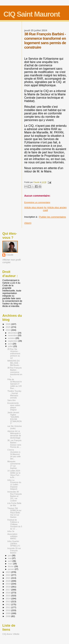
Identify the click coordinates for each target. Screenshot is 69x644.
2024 (8, 330)
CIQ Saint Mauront (32, 14)
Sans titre (11, 400)
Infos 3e (11, 531)
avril (10, 561)
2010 (8, 610)
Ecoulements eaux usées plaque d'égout (14, 406)
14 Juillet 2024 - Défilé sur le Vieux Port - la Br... (14, 474)
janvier (11, 569)
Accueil (45, 209)
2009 (8, 613)
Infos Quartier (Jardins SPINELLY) (14, 543)
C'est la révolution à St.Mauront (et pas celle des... (14, 454)
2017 (8, 590)
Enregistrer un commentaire (37, 202)
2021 (8, 578)
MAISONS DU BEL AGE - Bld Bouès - (14, 363)
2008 (8, 616)
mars (11, 564)
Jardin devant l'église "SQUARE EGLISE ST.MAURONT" (14, 418)
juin (10, 555)
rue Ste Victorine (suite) (15, 427)
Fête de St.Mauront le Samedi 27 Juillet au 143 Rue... (15, 384)
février (11, 566)
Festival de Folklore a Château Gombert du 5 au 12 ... (15, 524)
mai (10, 558)
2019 (8, 584)
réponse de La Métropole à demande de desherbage (14, 434)
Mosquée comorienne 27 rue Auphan (14, 465)
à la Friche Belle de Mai (14, 504)
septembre (13, 341)
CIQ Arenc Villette (11, 634)
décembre (13, 333)
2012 (8, 604)
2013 (8, 601)
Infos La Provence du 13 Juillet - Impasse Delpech (14, 485)
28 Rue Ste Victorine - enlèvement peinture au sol (14, 354)
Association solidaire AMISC (12, 536)
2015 (8, 595)
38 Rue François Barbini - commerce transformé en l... (15, 372)
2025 (8, 327)
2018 (8, 587)
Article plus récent (34, 207)
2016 (8, 593)
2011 (8, 607)
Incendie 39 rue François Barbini (14, 550)
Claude (10, 255)
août (10, 344)
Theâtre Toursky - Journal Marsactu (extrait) (14, 394)
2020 (8, 581)
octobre (12, 338)
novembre (13, 335)
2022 (8, 575)
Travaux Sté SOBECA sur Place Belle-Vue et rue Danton (14, 513)
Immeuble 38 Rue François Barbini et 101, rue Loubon (15, 496)
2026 (8, 324)
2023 (8, 572)
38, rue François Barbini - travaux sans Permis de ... (14, 444)
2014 (8, 598)
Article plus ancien (57, 207)
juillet (11, 346)
